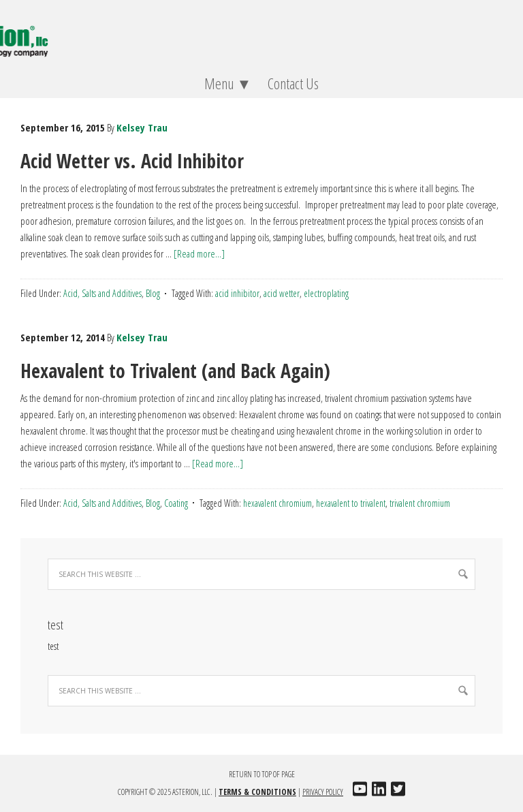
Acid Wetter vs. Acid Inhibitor (132, 161)
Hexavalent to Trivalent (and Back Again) (175, 371)
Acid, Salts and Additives (102, 293)
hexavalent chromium (278, 503)
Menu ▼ (225, 83)
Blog (153, 293)
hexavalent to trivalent (351, 503)
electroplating (326, 293)
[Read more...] (199, 253)
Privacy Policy (323, 792)
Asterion (261, 34)
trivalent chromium (420, 503)
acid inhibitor (237, 293)
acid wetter (282, 293)
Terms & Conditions (257, 792)
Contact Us (293, 83)
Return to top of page (262, 774)
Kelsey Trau (142, 127)
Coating (176, 503)
